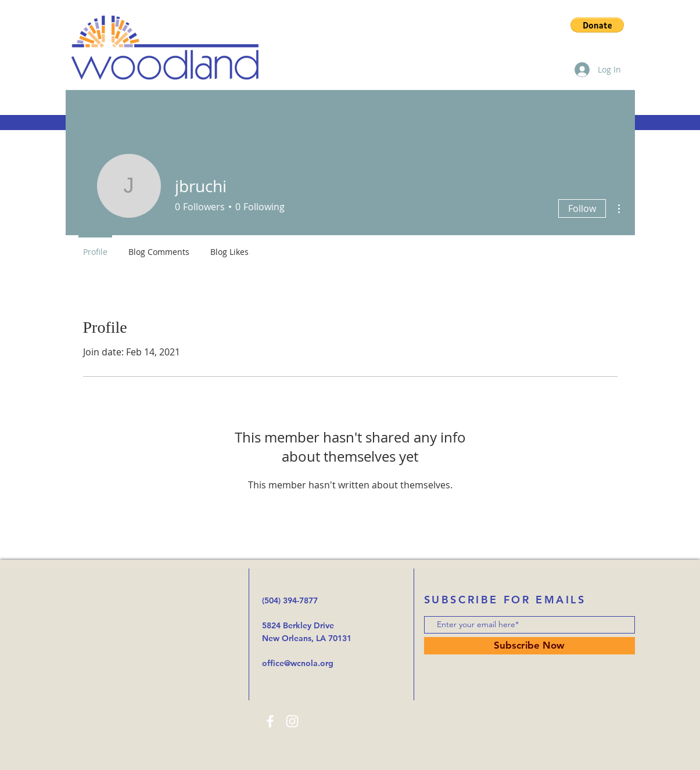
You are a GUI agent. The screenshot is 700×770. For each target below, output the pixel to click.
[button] (597, 25)
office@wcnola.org (298, 663)
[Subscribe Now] (530, 646)
